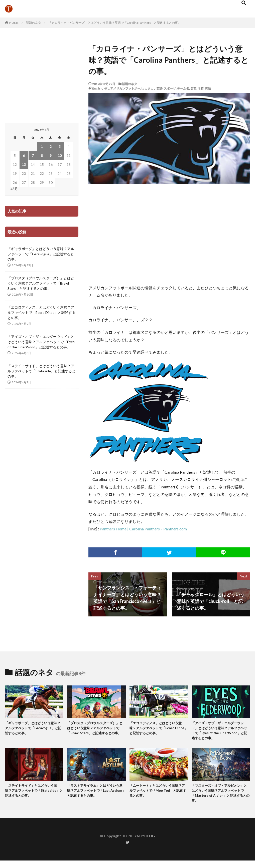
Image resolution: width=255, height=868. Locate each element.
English (97, 88)
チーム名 (183, 88)
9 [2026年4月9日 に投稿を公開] (51, 155)
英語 (208, 88)
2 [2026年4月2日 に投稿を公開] (51, 146)
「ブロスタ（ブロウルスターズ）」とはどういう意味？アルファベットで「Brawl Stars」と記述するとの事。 (41, 283)
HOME (14, 23)
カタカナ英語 (154, 88)
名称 (201, 88)
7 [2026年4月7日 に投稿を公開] (33, 155)
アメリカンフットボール (127, 88)
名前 (193, 88)
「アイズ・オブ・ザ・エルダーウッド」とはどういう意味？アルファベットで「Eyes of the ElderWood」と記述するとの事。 (41, 342)
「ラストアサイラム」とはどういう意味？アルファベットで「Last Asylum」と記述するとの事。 (95, 795)
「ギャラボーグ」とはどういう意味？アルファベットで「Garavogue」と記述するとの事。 (41, 254)
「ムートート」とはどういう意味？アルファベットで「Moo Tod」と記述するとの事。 (156, 795)
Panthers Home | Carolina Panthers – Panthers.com (143, 529)
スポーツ (170, 88)
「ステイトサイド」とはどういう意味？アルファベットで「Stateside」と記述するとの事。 (41, 371)
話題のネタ (34, 23)
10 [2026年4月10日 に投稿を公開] (60, 155)
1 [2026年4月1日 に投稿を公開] (42, 146)
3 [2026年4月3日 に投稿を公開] (60, 146)
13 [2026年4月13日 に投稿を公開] (24, 164)
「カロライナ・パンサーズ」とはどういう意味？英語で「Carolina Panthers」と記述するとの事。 (115, 23)
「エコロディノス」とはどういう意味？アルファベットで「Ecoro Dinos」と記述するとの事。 (41, 312)
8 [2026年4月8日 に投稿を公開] (42, 155)
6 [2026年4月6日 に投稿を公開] (24, 155)
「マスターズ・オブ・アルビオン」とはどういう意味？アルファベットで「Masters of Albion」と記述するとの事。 (221, 797)
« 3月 (14, 189)
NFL (106, 88)
